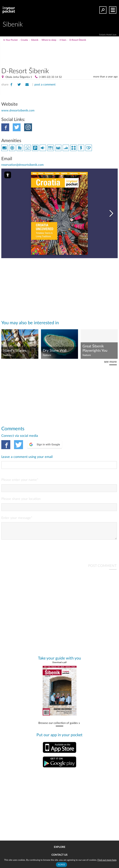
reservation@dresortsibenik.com (22, 165)
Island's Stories (15, 351)
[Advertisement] (73, 49)
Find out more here (107, 860)
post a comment (45, 85)
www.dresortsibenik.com (18, 111)
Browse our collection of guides (58, 726)
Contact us (59, 855)
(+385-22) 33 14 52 (50, 77)
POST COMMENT (102, 569)
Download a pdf (59, 665)
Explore (60, 847)
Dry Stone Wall (55, 351)
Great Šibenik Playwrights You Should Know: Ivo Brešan (96, 349)
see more (110, 362)
